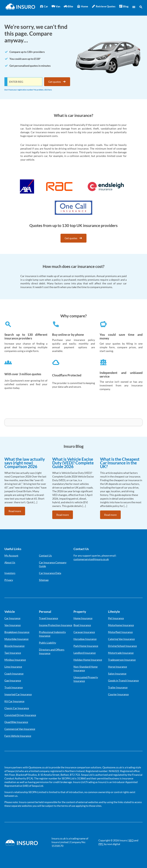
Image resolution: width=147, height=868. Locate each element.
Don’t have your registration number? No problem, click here (28, 90)
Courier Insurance (118, 694)
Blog (124, 6)
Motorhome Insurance (121, 625)
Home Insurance (83, 618)
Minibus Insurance (15, 660)
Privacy (9, 580)
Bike (68, 6)
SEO (131, 840)
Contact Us (45, 556)
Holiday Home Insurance (88, 660)
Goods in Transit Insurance (123, 680)
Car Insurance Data (50, 573)
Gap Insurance (13, 680)
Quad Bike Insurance (16, 722)
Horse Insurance (117, 667)
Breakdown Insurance (17, 632)
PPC (101, 844)
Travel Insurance (48, 618)
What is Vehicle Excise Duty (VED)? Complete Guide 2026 (73, 463)
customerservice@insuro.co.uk (91, 559)
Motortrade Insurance (121, 653)
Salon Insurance (117, 674)
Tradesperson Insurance (122, 660)
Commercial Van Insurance (20, 729)
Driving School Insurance (122, 646)
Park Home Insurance (86, 646)
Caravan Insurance (84, 632)
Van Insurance (13, 625)
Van (56, 6)
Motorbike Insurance (16, 639)
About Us (10, 562)
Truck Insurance (14, 687)
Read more (15, 511)
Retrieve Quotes (104, 6)
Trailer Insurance (118, 687)
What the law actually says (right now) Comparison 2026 (25, 463)
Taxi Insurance (13, 653)
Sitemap (44, 580)
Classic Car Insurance (17, 708)
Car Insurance (12, 618)
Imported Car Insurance (18, 694)
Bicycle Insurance (14, 646)
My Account (11, 556)
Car (44, 6)
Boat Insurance (82, 625)
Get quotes (57, 82)
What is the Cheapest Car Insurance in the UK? (120, 463)
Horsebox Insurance (85, 639)
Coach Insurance (14, 674)
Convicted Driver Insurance (20, 715)
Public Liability (48, 643)
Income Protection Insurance (56, 625)
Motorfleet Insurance (120, 632)
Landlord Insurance (85, 653)
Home (82, 6)
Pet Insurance (116, 618)
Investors (10, 573)
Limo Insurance (13, 667)
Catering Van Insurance (121, 639)
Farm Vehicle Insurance (18, 736)
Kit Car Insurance (14, 701)
